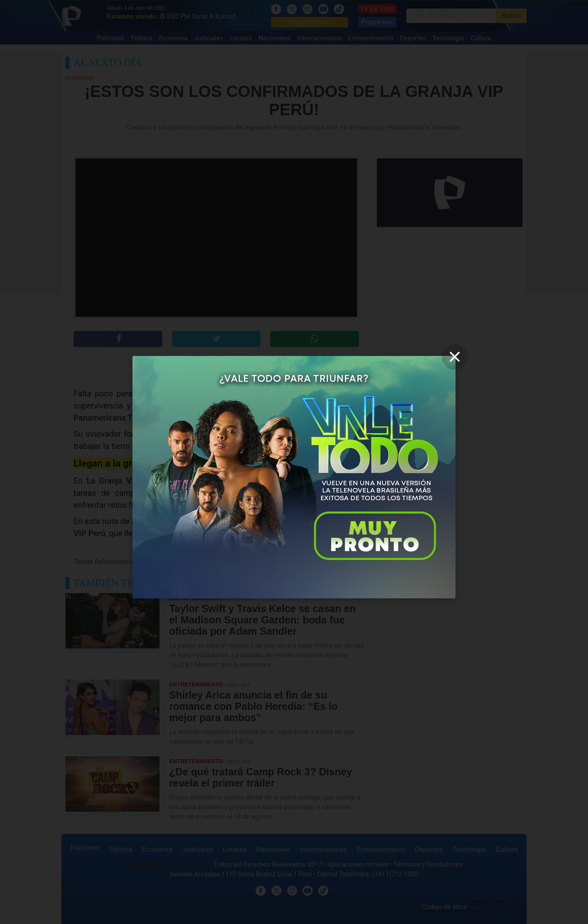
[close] (455, 357)
